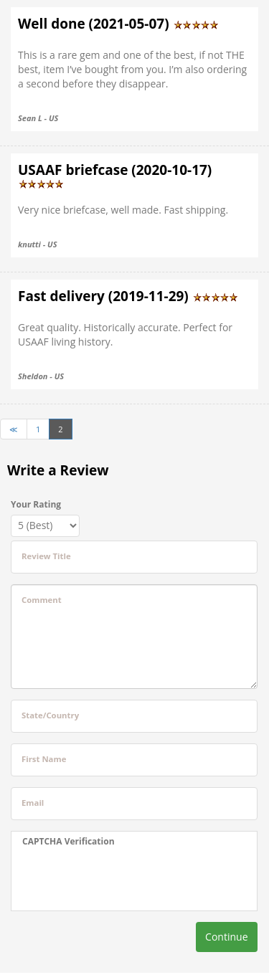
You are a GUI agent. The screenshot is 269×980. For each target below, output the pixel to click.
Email (33, 803)
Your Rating (36, 504)
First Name (44, 759)
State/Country (50, 715)
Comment (42, 600)
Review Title (46, 556)
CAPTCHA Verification (69, 841)
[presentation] (112, 879)
